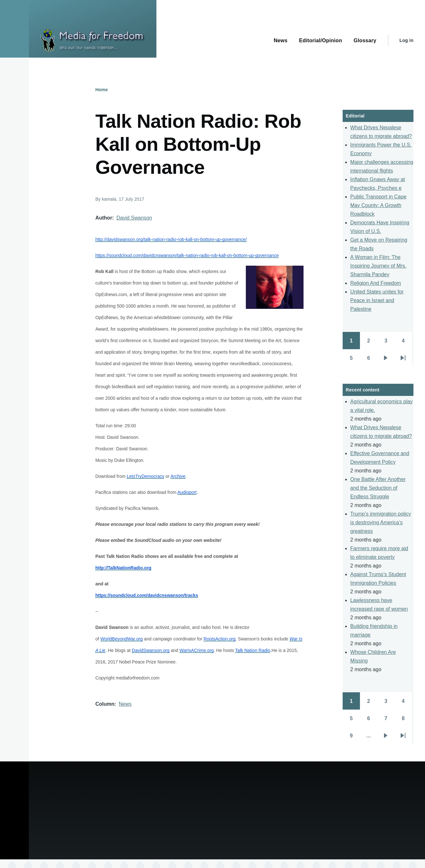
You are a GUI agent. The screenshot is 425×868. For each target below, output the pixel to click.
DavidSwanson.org (151, 650)
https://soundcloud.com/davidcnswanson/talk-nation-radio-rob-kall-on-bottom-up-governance (187, 255)
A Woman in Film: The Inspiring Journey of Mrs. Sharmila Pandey (378, 266)
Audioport (187, 492)
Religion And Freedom (376, 283)
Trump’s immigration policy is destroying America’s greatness (381, 522)
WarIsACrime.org (197, 650)
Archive (178, 476)
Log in (406, 40)
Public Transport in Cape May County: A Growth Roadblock (378, 205)
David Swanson (134, 218)
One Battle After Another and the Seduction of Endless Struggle (378, 488)
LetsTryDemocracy (145, 476)
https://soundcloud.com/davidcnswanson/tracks (147, 595)
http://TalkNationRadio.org (123, 568)
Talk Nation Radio (253, 650)
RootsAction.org (220, 639)
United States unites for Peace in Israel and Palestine (377, 300)
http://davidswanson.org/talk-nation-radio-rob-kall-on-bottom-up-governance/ (171, 239)
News (125, 704)
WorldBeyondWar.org (121, 639)
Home (101, 90)
